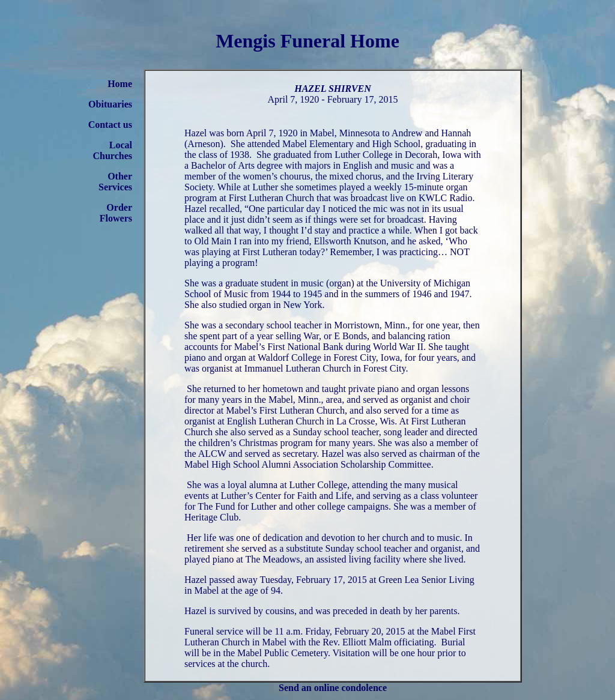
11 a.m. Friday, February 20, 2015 (340, 631)
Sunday (307, 432)
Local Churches (113, 150)
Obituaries (110, 104)
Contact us (110, 125)
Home (120, 84)
